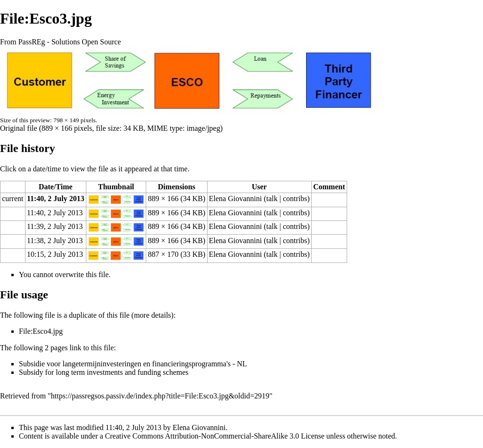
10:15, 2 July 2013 (55, 254)
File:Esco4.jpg (41, 331)
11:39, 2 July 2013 (55, 226)
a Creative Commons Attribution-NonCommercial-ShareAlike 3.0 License (212, 436)
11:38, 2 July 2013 (55, 241)
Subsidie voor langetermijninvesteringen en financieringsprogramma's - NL (133, 364)
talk (272, 199)
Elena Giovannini (235, 199)
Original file (19, 128)
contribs (295, 199)
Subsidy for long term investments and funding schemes (104, 372)
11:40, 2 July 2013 (56, 199)
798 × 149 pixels (74, 120)
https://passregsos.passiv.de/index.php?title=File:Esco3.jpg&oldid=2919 (160, 396)
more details (153, 315)
